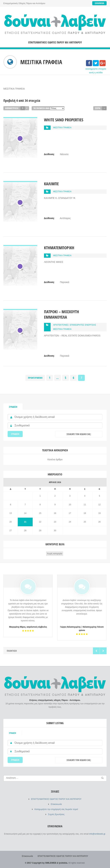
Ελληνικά (99, 3)
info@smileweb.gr (97, 834)
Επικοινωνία (56, 804)
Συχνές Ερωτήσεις (56, 814)
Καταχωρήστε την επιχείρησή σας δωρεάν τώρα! (56, 809)
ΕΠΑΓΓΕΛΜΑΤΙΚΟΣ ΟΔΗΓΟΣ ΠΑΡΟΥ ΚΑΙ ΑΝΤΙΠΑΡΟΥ (55, 43)
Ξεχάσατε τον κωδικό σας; (79, 434)
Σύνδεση (13, 407)
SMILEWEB (51, 863)
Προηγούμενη (35, 378)
